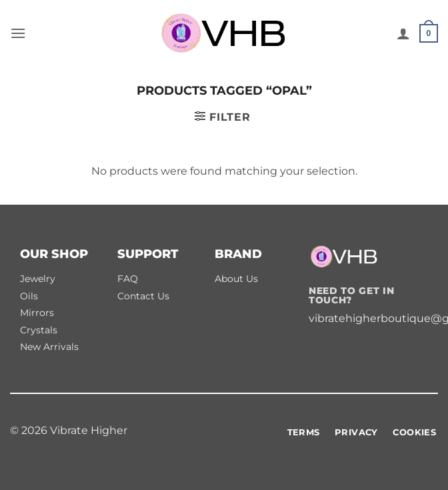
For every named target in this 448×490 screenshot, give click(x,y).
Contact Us (143, 296)
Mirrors (37, 313)
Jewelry (38, 279)
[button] (18, 33)
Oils (29, 296)
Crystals (39, 330)
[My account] (403, 33)
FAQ (128, 279)
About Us (236, 279)
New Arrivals (49, 347)
